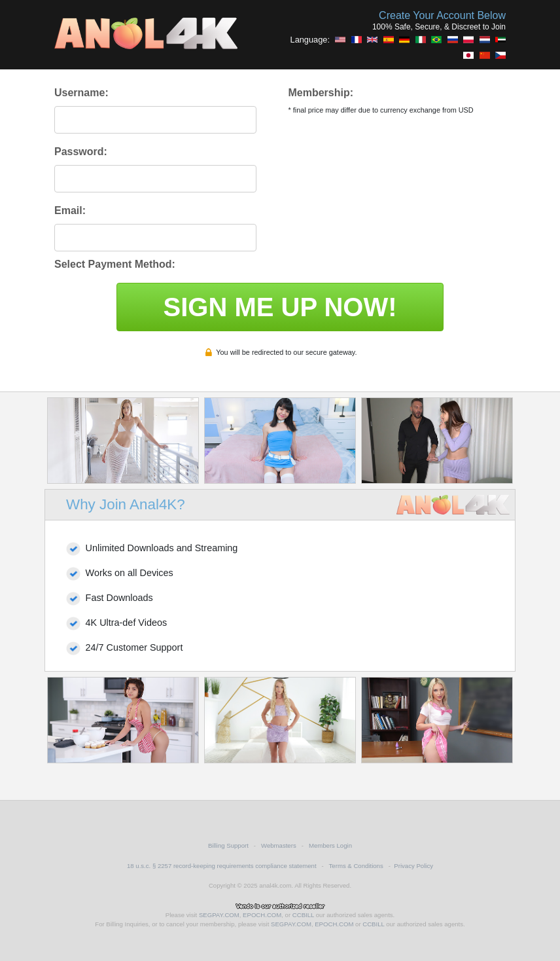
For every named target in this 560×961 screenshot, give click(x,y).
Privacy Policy (413, 866)
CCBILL (303, 915)
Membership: (321, 93)
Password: (81, 152)
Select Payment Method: (115, 264)
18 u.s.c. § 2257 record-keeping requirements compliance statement (222, 866)
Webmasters (279, 845)
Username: (81, 93)
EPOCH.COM (262, 915)
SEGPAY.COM (219, 915)
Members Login (330, 845)
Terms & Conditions (356, 866)
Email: (70, 210)
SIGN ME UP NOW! (280, 307)
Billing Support (228, 845)
